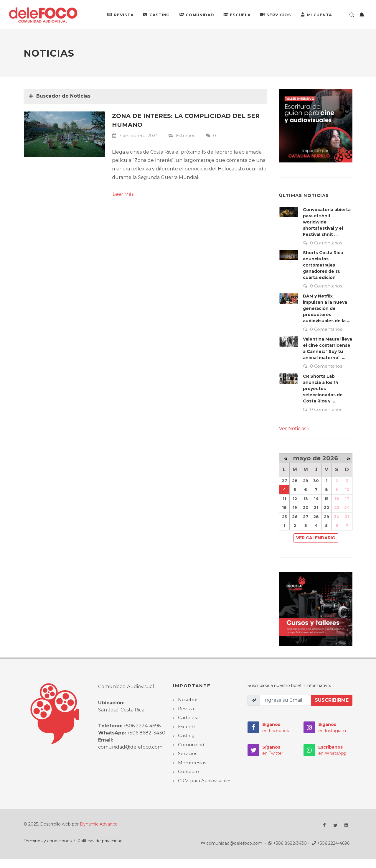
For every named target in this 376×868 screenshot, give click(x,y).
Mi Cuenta (316, 14)
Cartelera (188, 718)
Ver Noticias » (294, 429)
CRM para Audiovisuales (205, 781)
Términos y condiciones (48, 841)
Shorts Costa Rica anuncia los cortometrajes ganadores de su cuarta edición (323, 265)
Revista (120, 14)
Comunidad (197, 14)
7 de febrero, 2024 (135, 136)
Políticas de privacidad (100, 841)
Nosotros (188, 700)
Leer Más (123, 194)
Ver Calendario (316, 538)
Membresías (192, 763)
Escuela (237, 14)
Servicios (275, 14)
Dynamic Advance (99, 824)
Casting (156, 14)
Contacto (188, 772)
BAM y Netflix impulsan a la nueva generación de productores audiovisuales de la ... (327, 309)
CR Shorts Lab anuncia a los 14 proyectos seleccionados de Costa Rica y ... (323, 389)
